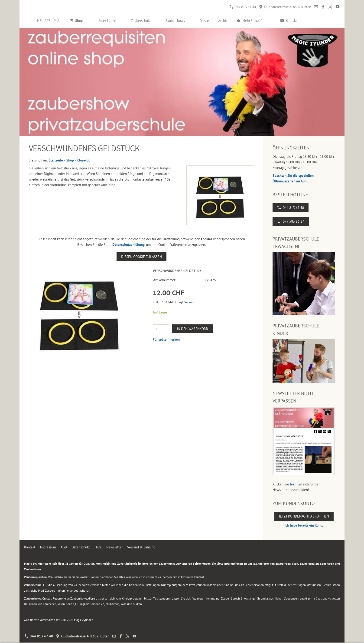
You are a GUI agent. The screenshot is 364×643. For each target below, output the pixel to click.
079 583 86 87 (291, 221)
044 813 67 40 (243, 7)
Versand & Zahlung (141, 547)
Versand (190, 302)
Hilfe (98, 547)
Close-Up (84, 160)
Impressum (48, 547)
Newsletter (114, 547)
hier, (293, 484)
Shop (70, 160)
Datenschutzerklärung (128, 245)
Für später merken (166, 339)
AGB (64, 547)
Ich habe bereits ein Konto (304, 525)
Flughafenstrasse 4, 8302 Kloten (285, 7)
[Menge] (161, 329)
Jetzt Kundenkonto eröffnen (304, 516)
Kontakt (30, 547)
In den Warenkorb (192, 329)
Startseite (56, 160)
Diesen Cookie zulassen (141, 257)
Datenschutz (81, 547)
